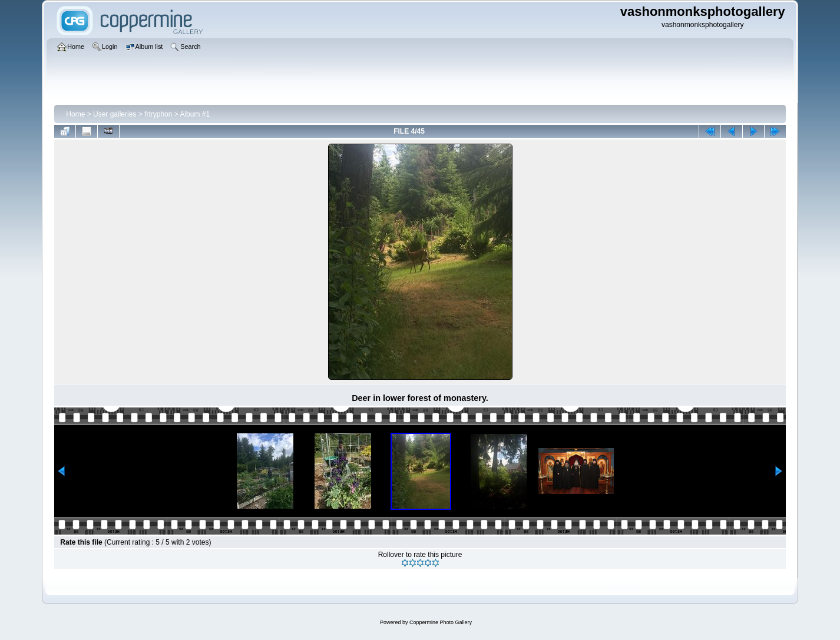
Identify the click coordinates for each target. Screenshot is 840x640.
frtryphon (158, 114)
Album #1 (195, 114)
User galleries (115, 114)
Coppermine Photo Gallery (441, 622)
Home (75, 114)
